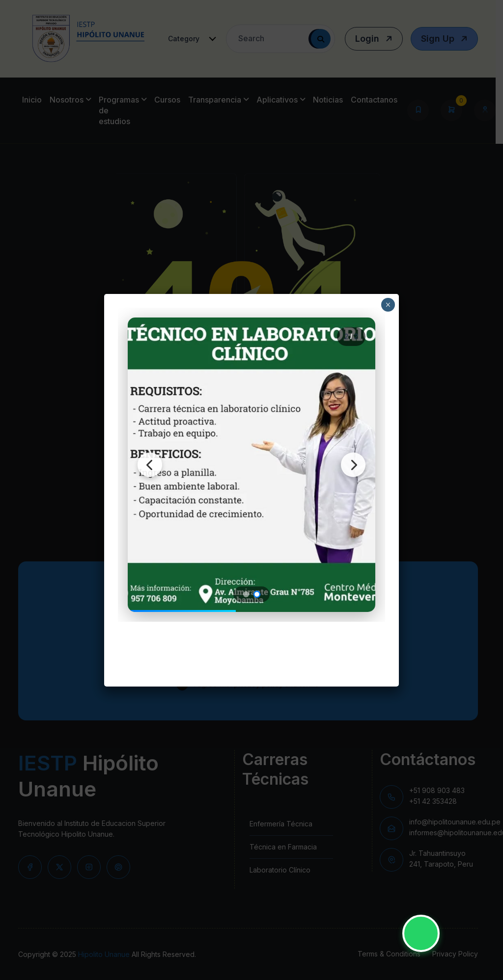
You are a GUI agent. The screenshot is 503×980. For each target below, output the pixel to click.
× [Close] (388, 305)
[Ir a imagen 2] (257, 594)
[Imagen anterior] (150, 465)
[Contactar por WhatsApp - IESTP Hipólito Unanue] (421, 933)
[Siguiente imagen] (353, 465)
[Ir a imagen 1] (246, 594)
